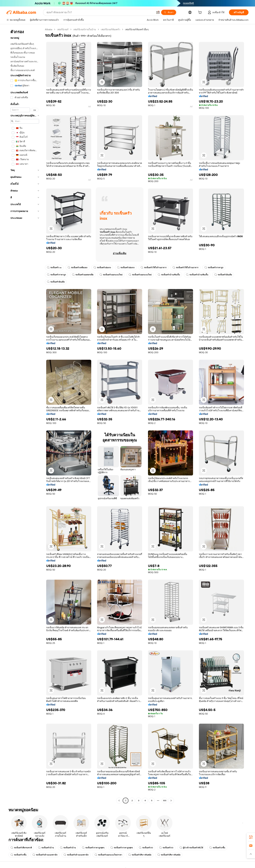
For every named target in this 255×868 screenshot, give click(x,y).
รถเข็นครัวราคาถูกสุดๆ (93, 848)
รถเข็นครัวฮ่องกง (102, 268)
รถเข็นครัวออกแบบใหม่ (111, 275)
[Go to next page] (171, 801)
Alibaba (49, 29)
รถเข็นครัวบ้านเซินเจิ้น (169, 275)
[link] (251, 837)
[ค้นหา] (169, 12)
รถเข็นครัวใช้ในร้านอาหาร (154, 268)
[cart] (201, 13)
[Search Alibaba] (100, 12)
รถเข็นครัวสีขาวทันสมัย (140, 855)
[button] (158, 12)
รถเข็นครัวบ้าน (46, 848)
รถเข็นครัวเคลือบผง (77, 268)
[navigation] (25, 415)
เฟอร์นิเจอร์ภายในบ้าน (85, 29)
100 (165, 801)
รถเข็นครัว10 (146, 848)
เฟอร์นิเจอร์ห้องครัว (111, 29)
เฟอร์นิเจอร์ (63, 29)
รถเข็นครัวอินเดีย (223, 275)
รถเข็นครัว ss (54, 268)
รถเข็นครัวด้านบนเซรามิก (45, 855)
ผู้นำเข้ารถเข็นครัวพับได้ (191, 848)
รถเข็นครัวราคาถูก (214, 268)
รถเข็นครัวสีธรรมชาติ (21, 848)
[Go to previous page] (119, 801)
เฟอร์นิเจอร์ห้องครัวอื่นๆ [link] (137, 29)
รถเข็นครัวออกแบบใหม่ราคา (108, 855)
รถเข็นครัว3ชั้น (217, 848)
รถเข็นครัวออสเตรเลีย (83, 275)
